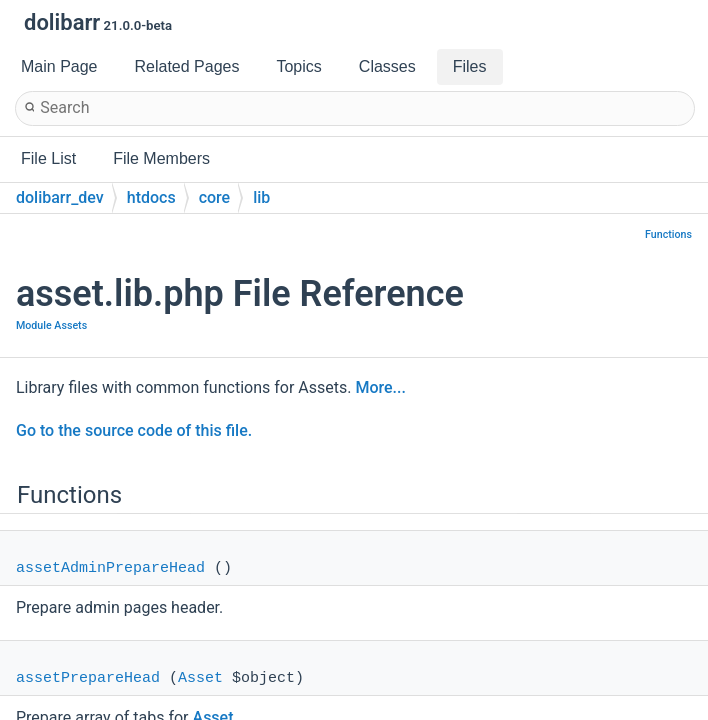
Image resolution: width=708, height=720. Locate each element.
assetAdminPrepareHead (110, 568)
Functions (668, 234)
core (215, 197)
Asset (200, 678)
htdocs (151, 197)
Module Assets (51, 325)
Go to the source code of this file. (134, 430)
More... (380, 387)
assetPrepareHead (88, 678)
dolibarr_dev (60, 197)
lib (261, 197)
